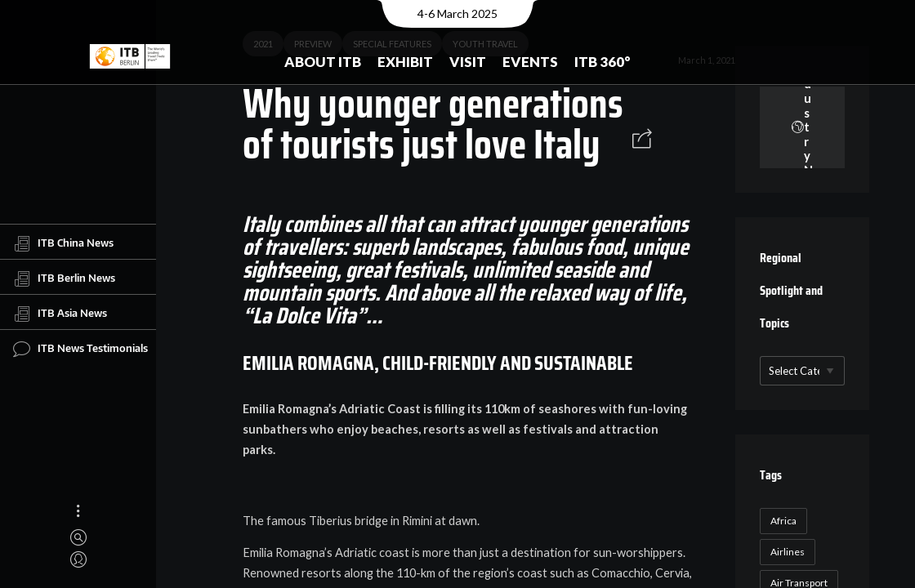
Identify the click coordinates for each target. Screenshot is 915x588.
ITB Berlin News (64, 278)
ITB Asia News (60, 314)
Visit (468, 62)
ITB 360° (603, 62)
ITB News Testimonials (80, 349)
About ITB (323, 62)
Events (530, 62)
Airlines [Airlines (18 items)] (788, 552)
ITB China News (63, 243)
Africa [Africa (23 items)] (783, 521)
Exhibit (405, 62)
